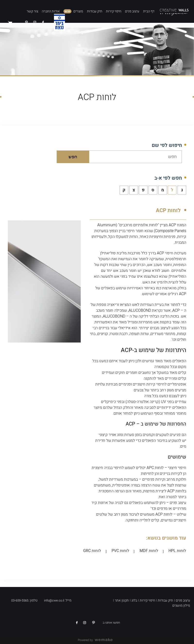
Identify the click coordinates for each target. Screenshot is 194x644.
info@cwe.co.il (54, 600)
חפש (73, 157)
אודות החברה (51, 11)
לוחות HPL (177, 551)
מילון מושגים (181, 605)
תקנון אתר (122, 600)
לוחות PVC (122, 551)
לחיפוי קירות (156, 384)
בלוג (134, 600)
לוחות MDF (150, 551)
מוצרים (78, 11)
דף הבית (149, 11)
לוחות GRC (94, 551)
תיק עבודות (95, 11)
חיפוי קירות (114, 11)
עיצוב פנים (132, 11)
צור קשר (32, 11)
